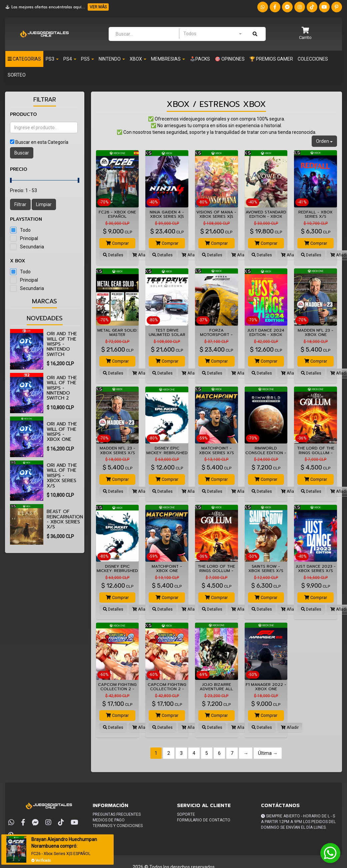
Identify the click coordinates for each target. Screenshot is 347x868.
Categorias (24, 59)
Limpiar (44, 204)
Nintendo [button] (112, 59)
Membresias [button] (168, 59)
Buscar (22, 153)
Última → (268, 753)
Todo (25, 230)
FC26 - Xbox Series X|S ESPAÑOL (61, 854)
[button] (305, 34)
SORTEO (17, 75)
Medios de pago (109, 820)
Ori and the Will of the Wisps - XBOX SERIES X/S (62, 476)
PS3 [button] (52, 59)
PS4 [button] (70, 59)
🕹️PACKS (200, 59)
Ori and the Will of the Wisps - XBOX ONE (62, 432)
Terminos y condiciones (118, 826)
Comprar (117, 243)
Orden (324, 141)
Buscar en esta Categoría (42, 142)
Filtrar (20, 204)
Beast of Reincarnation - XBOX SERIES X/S (65, 519)
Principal (29, 238)
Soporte (186, 814)
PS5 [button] (87, 59)
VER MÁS (98, 7)
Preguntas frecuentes (117, 814)
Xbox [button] (138, 59)
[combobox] (212, 34)
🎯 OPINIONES (230, 59)
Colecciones (313, 59)
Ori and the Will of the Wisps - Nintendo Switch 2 (62, 388)
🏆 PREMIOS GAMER (271, 59)
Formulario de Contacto (204, 820)
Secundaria (32, 247)
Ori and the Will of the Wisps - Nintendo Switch (62, 344)
